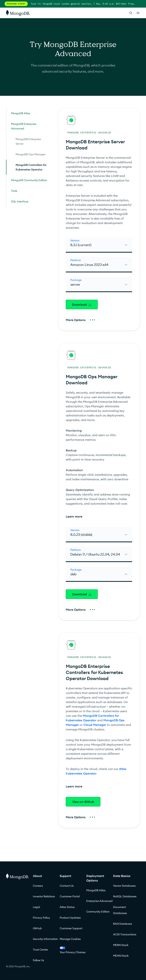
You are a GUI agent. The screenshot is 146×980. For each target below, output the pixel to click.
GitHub (37, 928)
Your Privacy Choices (73, 950)
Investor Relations (44, 896)
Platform (76, 260)
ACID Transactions (125, 934)
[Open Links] (138, 13)
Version (75, 240)
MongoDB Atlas (96, 890)
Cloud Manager (95, 725)
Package (76, 280)
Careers (38, 886)
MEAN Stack (121, 956)
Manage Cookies (70, 939)
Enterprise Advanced (99, 901)
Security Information (45, 939)
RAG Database (123, 924)
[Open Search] (131, 13)
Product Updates (70, 918)
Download (82, 304)
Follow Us (38, 960)
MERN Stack (121, 945)
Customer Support (71, 928)
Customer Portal (70, 896)
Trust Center (40, 950)
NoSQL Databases (125, 896)
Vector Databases (124, 886)
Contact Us (67, 886)
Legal (36, 907)
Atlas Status (67, 907)
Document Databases (120, 910)
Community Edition (98, 912)
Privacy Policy (41, 918)
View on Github (83, 802)
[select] (99, 245)
